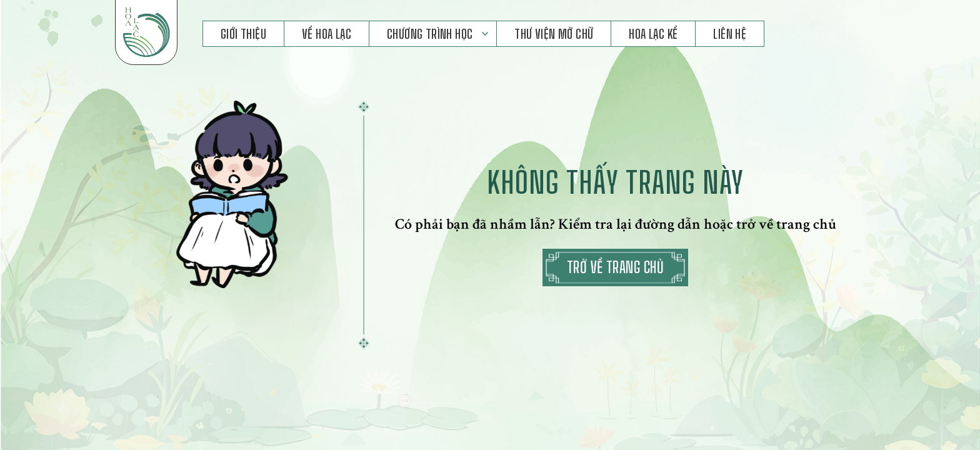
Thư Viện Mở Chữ (554, 34)
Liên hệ (730, 34)
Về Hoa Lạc (327, 34)
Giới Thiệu (243, 34)
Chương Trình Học (430, 34)
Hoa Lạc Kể (653, 34)
